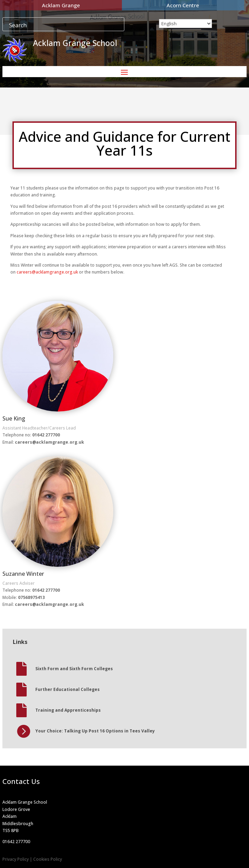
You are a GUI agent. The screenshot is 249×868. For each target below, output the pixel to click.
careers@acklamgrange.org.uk (47, 272)
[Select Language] (185, 24)
